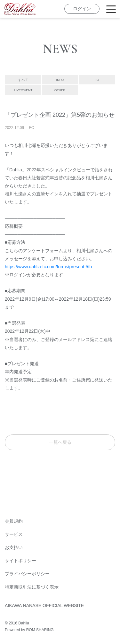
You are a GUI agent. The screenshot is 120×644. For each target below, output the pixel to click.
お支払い (14, 547)
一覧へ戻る (60, 442)
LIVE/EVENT (23, 90)
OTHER (60, 90)
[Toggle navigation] (111, 9)
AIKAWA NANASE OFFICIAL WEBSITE (44, 605)
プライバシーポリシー (27, 574)
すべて (23, 80)
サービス (14, 534)
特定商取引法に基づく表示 (32, 587)
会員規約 (14, 521)
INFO (60, 80)
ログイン (82, 9)
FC (97, 80)
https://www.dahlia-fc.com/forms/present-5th (48, 267)
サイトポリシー (20, 561)
